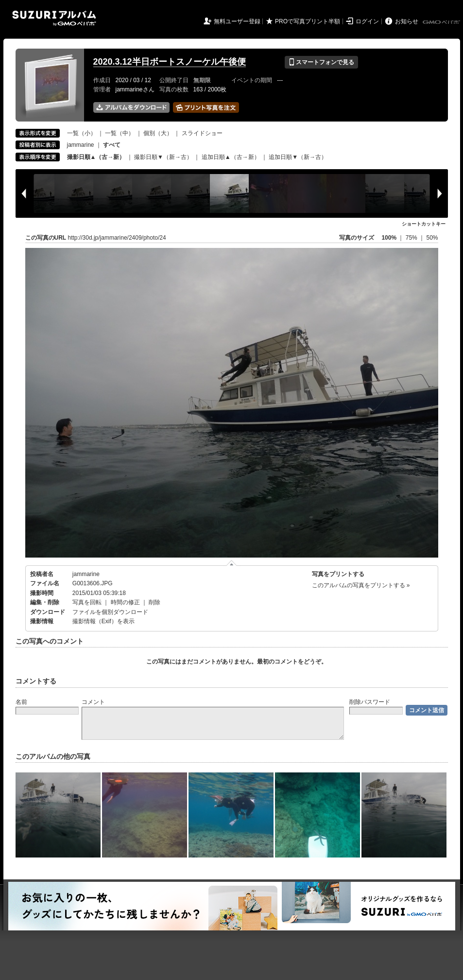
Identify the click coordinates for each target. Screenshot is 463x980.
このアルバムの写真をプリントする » (361, 585)
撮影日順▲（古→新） (96, 157)
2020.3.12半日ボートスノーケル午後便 (170, 62)
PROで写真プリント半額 (308, 21)
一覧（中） (120, 133)
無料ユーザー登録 (237, 21)
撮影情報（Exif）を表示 (103, 621)
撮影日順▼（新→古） (163, 157)
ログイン (367, 21)
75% (412, 238)
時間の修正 (125, 602)
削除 (154, 602)
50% (432, 238)
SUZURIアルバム (54, 18)
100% (389, 238)
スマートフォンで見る (321, 62)
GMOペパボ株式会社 (442, 22)
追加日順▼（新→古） (298, 157)
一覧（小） (82, 133)
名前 (21, 702)
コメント (93, 702)
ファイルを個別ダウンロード (110, 612)
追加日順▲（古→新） (231, 157)
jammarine (81, 145)
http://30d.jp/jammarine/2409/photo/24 (117, 238)
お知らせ (407, 21)
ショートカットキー (424, 224)
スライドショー (202, 133)
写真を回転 (87, 602)
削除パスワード (370, 702)
